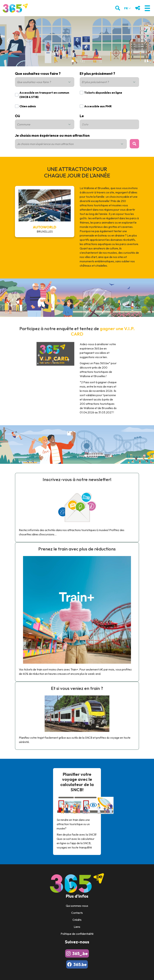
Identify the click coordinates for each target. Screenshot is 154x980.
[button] (147, 8)
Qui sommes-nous (77, 906)
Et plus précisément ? (97, 73)
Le (82, 116)
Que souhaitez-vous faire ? (38, 73)
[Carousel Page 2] (77, 61)
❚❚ (146, 60)
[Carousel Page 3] (81, 61)
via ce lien (101, 357)
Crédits (77, 920)
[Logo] (15, 8)
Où (17, 116)
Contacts (77, 913)
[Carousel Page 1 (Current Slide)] (73, 61)
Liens (77, 927)
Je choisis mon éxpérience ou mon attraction (52, 135)
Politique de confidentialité (77, 934)
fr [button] (128, 8)
